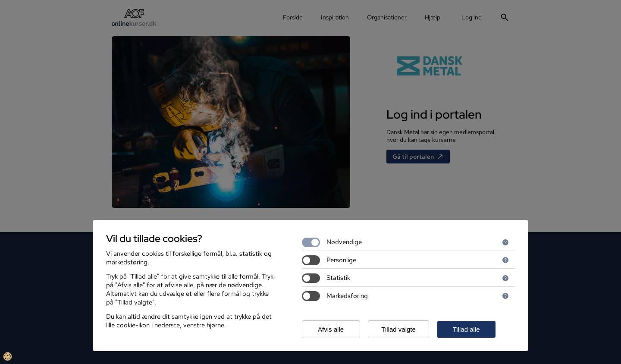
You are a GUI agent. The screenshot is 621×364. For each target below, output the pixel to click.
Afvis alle (331, 329)
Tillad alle (466, 329)
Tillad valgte (398, 329)
